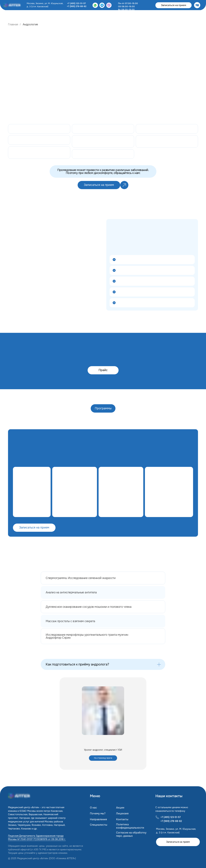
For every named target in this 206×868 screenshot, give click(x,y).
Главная (13, 24)
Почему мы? (98, 813)
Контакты (122, 819)
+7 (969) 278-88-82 (77, 6)
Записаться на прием (173, 5)
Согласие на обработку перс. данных (131, 834)
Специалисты (99, 825)
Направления (98, 819)
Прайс (103, 370)
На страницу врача (103, 758)
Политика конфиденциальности (130, 826)
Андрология (30, 24)
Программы (103, 408)
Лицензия (122, 813)
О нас (93, 808)
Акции (120, 808)
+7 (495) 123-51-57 (76, 3)
